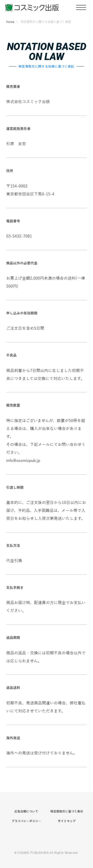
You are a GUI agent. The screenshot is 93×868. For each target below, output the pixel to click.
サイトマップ (67, 821)
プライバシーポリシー (26, 821)
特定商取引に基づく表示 (67, 811)
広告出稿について (26, 811)
